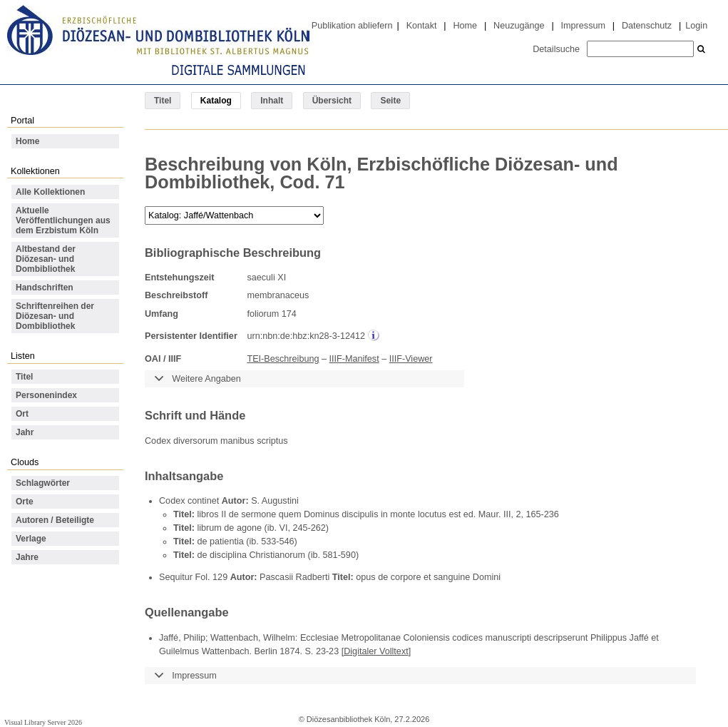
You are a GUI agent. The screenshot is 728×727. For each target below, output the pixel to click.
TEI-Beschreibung (283, 359)
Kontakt (422, 26)
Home (465, 26)
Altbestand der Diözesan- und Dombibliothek (46, 259)
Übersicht (332, 101)
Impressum (583, 26)
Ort (22, 414)
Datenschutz (647, 26)
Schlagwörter (43, 483)
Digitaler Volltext (376, 651)
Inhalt (272, 101)
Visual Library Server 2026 (43, 722)
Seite (390, 101)
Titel (163, 101)
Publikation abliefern (352, 26)
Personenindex (46, 395)
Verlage (31, 539)
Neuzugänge (519, 26)
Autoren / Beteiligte (55, 520)
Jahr (25, 432)
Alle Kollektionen (50, 192)
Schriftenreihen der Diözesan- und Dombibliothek (55, 316)
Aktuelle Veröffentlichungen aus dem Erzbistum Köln (63, 220)
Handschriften (45, 288)
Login (696, 26)
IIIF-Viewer (411, 359)
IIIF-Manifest (354, 359)
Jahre (27, 557)
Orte (25, 502)
